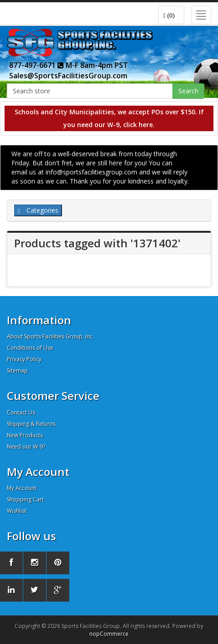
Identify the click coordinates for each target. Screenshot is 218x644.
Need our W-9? (26, 447)
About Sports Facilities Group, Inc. (50, 336)
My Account (22, 488)
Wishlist (17, 511)
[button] (171, 15)
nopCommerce (109, 634)
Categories (38, 210)
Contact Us (21, 412)
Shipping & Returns (31, 424)
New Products (25, 435)
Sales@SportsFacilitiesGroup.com (68, 76)
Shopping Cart (25, 499)
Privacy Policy (24, 359)
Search (188, 91)
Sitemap (17, 371)
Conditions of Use (30, 348)
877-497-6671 (36, 65)
